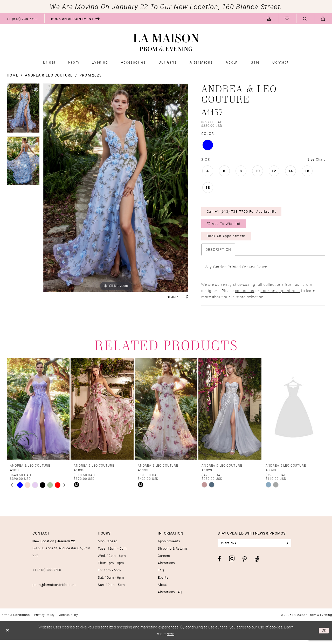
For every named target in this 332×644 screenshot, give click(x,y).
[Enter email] (258, 548)
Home (13, 75)
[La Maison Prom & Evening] (166, 43)
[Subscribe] (294, 548)
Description (218, 254)
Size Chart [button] (316, 160)
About (162, 589)
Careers (164, 560)
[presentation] (38, 413)
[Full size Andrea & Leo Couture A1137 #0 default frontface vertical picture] (116, 188)
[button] (269, 18)
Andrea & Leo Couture (49, 75)
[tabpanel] (23, 110)
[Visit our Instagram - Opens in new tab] (232, 564)
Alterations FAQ (170, 596)
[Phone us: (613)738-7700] (22, 18)
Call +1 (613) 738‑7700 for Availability (246, 213)
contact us (245, 295)
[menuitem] (22, 18)
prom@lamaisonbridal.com (54, 589)
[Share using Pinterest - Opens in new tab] (187, 297)
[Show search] (305, 19)
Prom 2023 (91, 75)
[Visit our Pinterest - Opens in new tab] (245, 564)
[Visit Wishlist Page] (287, 18)
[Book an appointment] (75, 18)
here (171, 638)
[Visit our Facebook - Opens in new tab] (219, 564)
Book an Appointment (229, 240)
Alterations (166, 567)
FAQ (161, 574)
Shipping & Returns (173, 552)
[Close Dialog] (8, 635)
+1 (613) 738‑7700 (47, 574)
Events (163, 581)
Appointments (169, 545)
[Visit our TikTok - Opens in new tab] (257, 564)
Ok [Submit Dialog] (324, 635)
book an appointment (280, 295)
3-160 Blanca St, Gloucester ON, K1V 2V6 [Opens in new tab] (61, 552)
